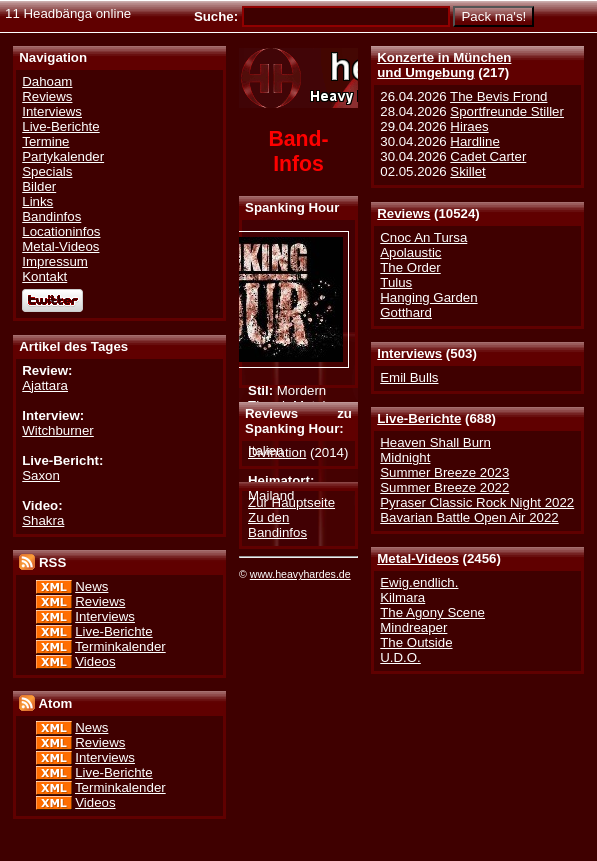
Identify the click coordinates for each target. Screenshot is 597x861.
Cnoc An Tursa (423, 237)
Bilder (39, 186)
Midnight (405, 457)
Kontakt (44, 276)
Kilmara (402, 597)
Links (37, 201)
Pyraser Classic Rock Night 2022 (477, 502)
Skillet (467, 171)
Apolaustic (410, 252)
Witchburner (58, 430)
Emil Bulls (409, 377)
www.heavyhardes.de (300, 574)
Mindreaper (413, 627)
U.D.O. (400, 657)
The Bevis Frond (498, 96)
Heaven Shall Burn (435, 442)
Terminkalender (120, 646)
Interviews (409, 353)
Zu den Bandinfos (277, 525)
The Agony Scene (432, 612)
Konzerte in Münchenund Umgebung (444, 65)
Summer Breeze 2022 (444, 487)
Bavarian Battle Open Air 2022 (469, 517)
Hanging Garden (428, 297)
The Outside (416, 642)
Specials (47, 171)
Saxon (41, 475)
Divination (277, 452)
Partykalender (63, 156)
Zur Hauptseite (291, 502)
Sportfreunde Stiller (507, 111)
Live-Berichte (419, 418)
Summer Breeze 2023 (444, 472)
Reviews (403, 213)
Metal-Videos (418, 558)
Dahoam (47, 81)
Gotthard (406, 312)
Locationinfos (61, 231)
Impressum (55, 261)
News (91, 586)
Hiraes (469, 126)
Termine (45, 141)
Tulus (396, 282)
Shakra (43, 520)
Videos (95, 661)
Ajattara (45, 385)
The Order (410, 267)
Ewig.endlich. (419, 582)
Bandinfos (51, 216)
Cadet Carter (488, 156)
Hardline (474, 141)
